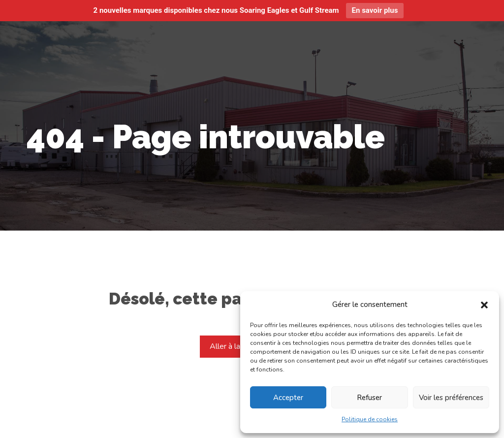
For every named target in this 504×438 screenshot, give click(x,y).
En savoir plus (375, 10)
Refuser (369, 398)
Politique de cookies (370, 419)
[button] (484, 305)
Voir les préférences (451, 398)
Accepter (288, 398)
